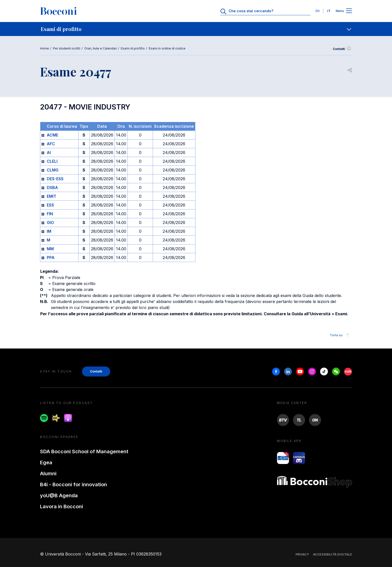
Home (44, 48)
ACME (52, 135)
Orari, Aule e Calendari (100, 48)
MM (50, 249)
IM (49, 231)
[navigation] (196, 29)
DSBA (52, 187)
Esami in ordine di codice (167, 48)
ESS (50, 205)
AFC (51, 144)
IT (329, 11)
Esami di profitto (133, 48)
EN (317, 11)
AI (49, 152)
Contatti (342, 49)
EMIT (51, 196)
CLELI (52, 161)
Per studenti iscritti (67, 48)
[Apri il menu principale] (349, 11)
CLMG (53, 170)
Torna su (340, 335)
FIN (50, 214)
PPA (51, 257)
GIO (50, 222)
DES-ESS (55, 179)
